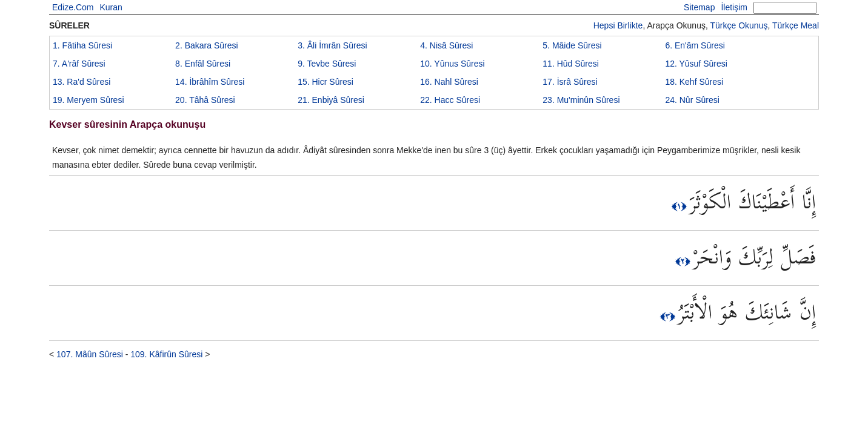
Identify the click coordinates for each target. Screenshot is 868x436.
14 (210, 82)
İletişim (734, 7)
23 (581, 100)
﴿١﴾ (680, 206)
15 (326, 82)
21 (331, 100)
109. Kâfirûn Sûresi (166, 354)
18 (694, 82)
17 (570, 82)
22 (450, 100)
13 (82, 82)
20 (205, 100)
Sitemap (699, 7)
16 (449, 82)
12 (696, 64)
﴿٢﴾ (684, 261)
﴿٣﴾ (669, 316)
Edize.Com (73, 7)
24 (692, 100)
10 (452, 64)
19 (88, 100)
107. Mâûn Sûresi (90, 354)
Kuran (111, 7)
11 (571, 64)
